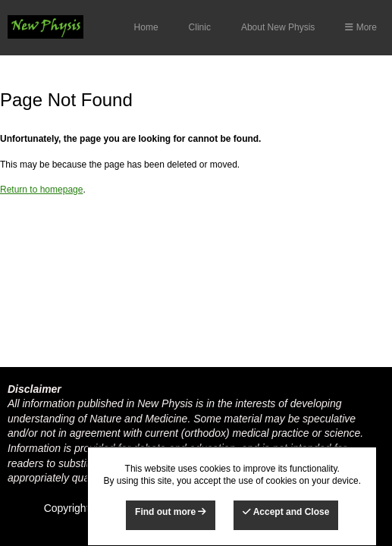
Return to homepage (41, 190)
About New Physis (278, 27)
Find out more (171, 512)
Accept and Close (286, 512)
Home (146, 27)
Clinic (200, 27)
